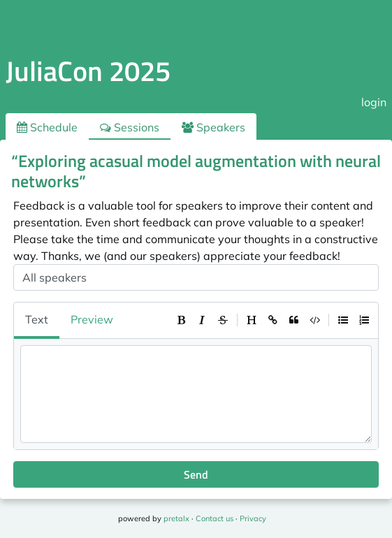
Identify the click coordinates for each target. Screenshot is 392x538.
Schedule (47, 127)
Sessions (130, 127)
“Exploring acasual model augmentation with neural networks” (196, 171)
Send (196, 474)
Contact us (215, 518)
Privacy (253, 518)
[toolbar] (273, 320)
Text (37, 319)
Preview (92, 319)
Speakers (213, 127)
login (374, 102)
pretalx (176, 518)
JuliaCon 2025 (88, 71)
